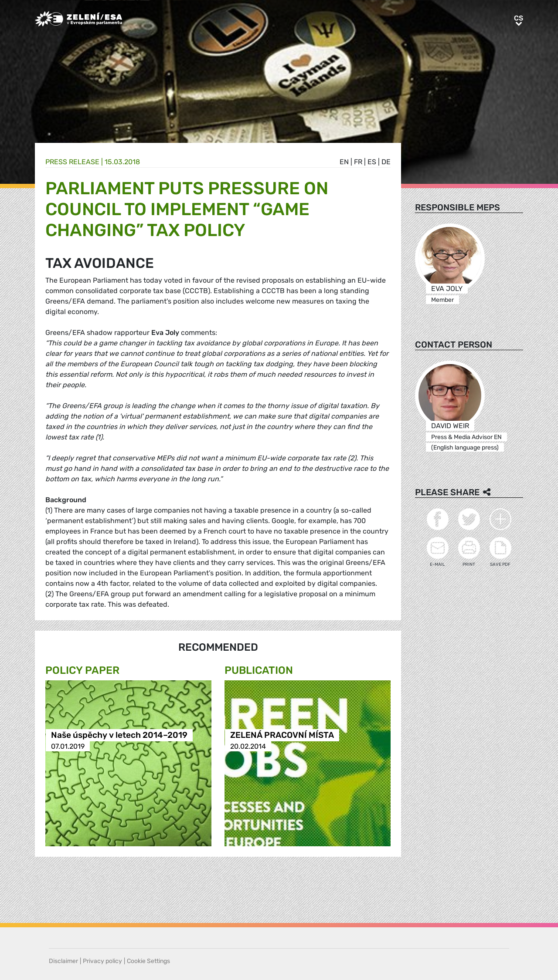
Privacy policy (102, 961)
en (344, 162)
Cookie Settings (148, 961)
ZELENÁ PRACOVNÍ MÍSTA (282, 735)
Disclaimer (63, 961)
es (372, 162)
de (386, 162)
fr (358, 162)
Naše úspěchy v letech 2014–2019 (119, 735)
